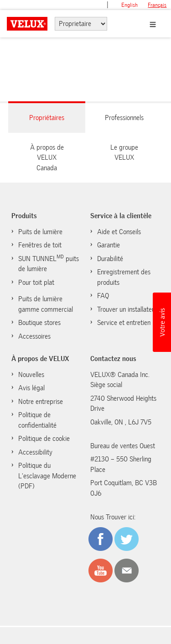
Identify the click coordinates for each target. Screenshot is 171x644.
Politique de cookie (44, 439)
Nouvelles (31, 375)
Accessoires (34, 336)
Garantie (109, 245)
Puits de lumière (40, 232)
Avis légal (31, 388)
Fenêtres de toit (40, 245)
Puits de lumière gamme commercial (46, 304)
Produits (24, 216)
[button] (162, 322)
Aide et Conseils (119, 232)
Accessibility (35, 452)
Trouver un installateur (127, 309)
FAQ (103, 296)
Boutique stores (39, 323)
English (130, 5)
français (157, 5)
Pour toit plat (36, 283)
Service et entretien (124, 323)
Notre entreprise (41, 402)
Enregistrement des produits (124, 277)
